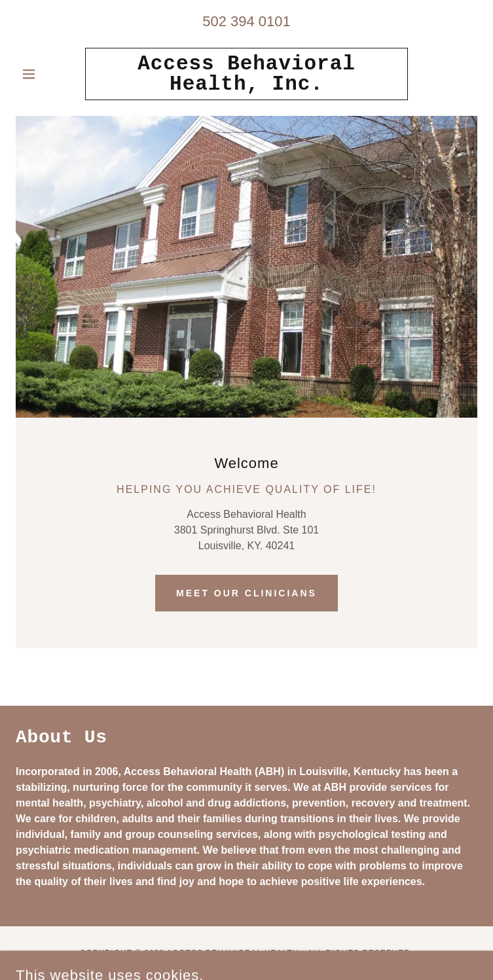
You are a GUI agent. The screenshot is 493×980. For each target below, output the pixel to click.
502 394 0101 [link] (246, 21)
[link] (247, 74)
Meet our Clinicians (246, 593)
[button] (50, 74)
